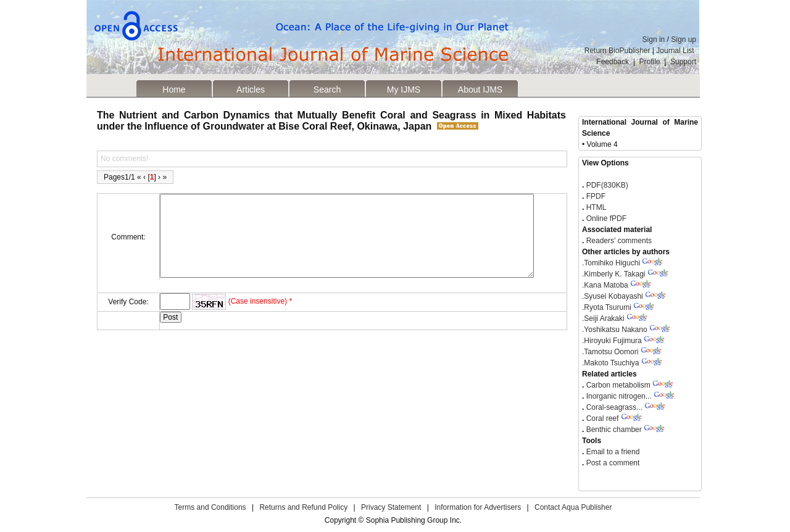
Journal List (676, 51)
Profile (650, 62)
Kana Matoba (605, 285)
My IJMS (404, 89)
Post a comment (612, 463)
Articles (251, 89)
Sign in (654, 39)
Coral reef (603, 418)
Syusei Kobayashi (613, 296)
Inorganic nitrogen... (619, 396)
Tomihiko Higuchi (611, 263)
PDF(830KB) (607, 185)
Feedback (613, 62)
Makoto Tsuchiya (611, 363)
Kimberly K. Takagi (614, 274)
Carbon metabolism (618, 385)
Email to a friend (612, 452)
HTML (595, 207)
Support (683, 62)
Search (327, 89)
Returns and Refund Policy (303, 507)
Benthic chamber (614, 430)
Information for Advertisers (478, 507)
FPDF (595, 196)
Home (174, 89)
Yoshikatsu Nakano (615, 330)
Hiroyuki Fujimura (612, 341)
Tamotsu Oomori (610, 352)
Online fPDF (605, 218)
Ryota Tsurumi (607, 307)
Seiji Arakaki (603, 318)
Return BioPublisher (617, 51)
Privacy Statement (391, 507)
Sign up (684, 39)
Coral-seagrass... (614, 407)
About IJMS (480, 89)
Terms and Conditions (210, 507)
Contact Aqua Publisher (573, 507)
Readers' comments (618, 241)
